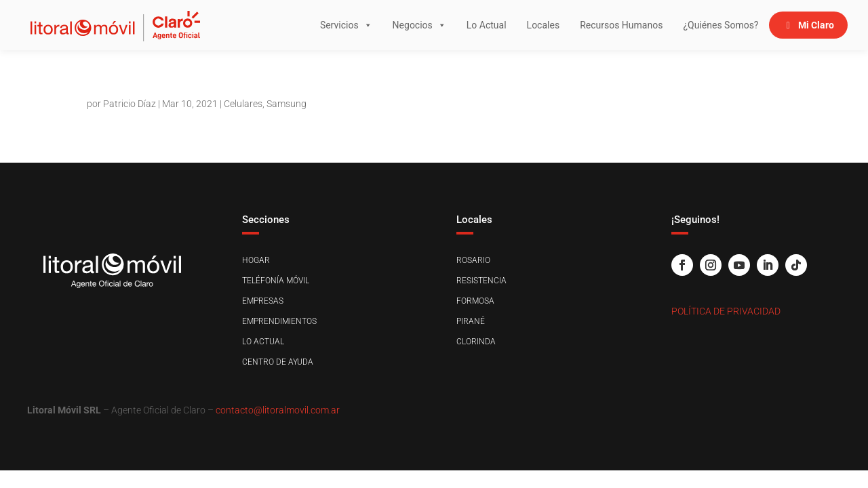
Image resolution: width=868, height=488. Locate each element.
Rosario (473, 260)
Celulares (243, 104)
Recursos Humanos (621, 25)
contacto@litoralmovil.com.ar (278, 410)
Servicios (346, 25)
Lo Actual (487, 25)
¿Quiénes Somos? (721, 25)
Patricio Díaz (130, 104)
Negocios (419, 25)
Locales (544, 25)
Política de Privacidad (726, 311)
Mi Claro (816, 25)
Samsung (287, 104)
